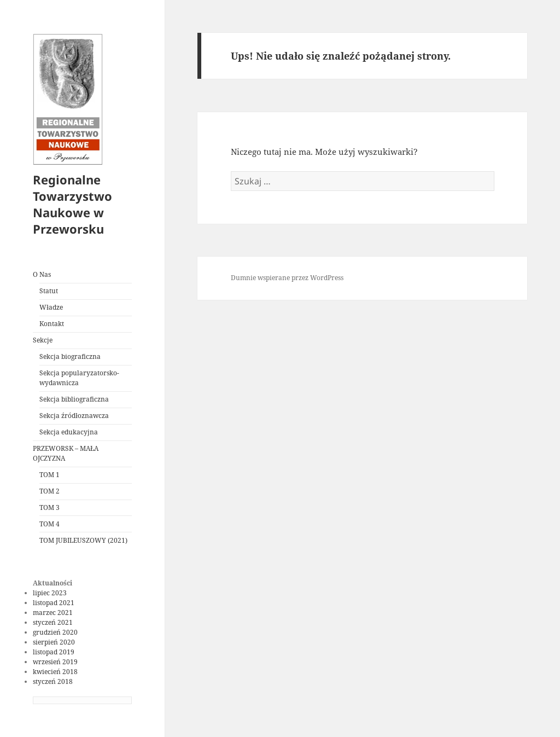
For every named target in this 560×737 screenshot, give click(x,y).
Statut (49, 291)
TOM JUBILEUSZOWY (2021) (83, 540)
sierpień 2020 (54, 642)
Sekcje (43, 340)
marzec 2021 (53, 613)
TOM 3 (49, 507)
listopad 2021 (54, 603)
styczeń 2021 (53, 622)
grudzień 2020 (55, 632)
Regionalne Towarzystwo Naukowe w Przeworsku (72, 204)
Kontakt (52, 324)
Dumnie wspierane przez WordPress (287, 278)
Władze (51, 307)
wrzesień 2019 (55, 662)
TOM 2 (49, 491)
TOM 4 (49, 524)
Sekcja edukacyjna (69, 432)
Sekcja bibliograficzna (74, 399)
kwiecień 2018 (55, 672)
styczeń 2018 (53, 681)
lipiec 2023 (50, 593)
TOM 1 (49, 475)
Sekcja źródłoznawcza (74, 416)
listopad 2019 (54, 652)
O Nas (42, 274)
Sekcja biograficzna (70, 356)
